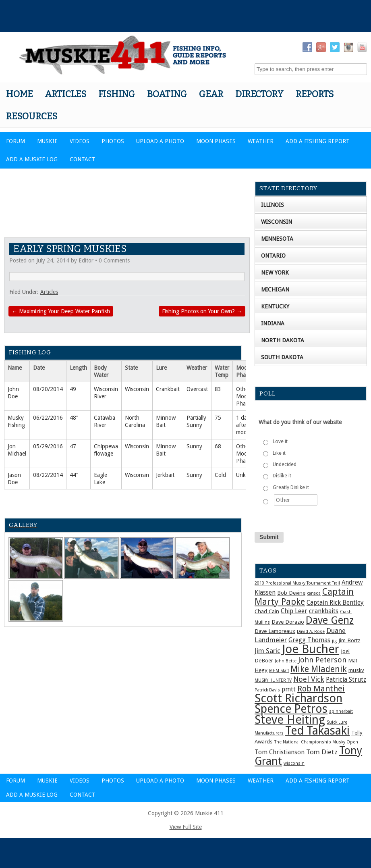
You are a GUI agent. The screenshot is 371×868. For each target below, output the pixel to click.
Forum (16, 141)
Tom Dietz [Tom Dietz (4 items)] (322, 752)
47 (73, 446)
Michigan (275, 289)
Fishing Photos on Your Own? (202, 311)
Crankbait (168, 389)
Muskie (47, 141)
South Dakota (282, 357)
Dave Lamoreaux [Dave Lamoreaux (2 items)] (275, 631)
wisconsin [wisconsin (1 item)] (294, 763)
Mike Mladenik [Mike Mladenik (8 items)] (319, 669)
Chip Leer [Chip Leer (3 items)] (294, 611)
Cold (220, 475)
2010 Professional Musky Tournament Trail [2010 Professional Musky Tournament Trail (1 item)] (297, 583)
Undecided (285, 464)
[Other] (296, 500)
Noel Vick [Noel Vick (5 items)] (309, 679)
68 (218, 446)
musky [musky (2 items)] (356, 670)
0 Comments (114, 260)
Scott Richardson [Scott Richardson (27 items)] (298, 698)
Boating (167, 94)
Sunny (194, 446)
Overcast (197, 389)
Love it (280, 441)
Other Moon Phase (244, 396)
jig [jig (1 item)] (334, 641)
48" (74, 418)
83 (218, 389)
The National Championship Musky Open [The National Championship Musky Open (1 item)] (316, 742)
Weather (261, 141)
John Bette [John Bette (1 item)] (286, 661)
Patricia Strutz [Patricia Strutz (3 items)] (346, 680)
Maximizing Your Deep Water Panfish (61, 311)
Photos (113, 141)
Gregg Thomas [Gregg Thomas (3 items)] (309, 640)
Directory (259, 94)
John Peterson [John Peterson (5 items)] (322, 660)
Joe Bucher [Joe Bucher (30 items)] (311, 649)
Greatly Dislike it (291, 487)
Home (19, 94)
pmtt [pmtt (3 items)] (289, 689)
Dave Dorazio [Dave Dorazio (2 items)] (288, 622)
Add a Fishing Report (318, 141)
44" (74, 475)
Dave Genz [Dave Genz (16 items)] (330, 620)
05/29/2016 (48, 446)
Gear (211, 94)
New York (275, 273)
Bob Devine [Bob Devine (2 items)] (291, 593)
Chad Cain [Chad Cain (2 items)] (267, 611)
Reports (315, 94)
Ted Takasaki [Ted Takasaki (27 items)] (317, 731)
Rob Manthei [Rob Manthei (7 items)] (321, 689)
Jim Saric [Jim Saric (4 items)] (267, 651)
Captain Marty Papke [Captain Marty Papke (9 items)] (304, 597)
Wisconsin (137, 389)
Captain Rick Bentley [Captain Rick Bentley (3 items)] (335, 603)
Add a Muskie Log (32, 159)
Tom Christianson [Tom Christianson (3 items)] (280, 752)
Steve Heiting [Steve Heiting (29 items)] (290, 720)
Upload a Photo (160, 141)
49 (73, 389)
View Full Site (186, 827)
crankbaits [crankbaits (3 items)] (324, 611)
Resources (32, 116)
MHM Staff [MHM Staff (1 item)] (279, 671)
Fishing (117, 94)
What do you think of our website (300, 422)
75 (218, 418)
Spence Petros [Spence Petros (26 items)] (291, 709)
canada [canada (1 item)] (314, 593)
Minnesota (277, 239)
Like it (279, 453)
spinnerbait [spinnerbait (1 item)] (341, 711)
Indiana (273, 323)
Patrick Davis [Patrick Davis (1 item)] (267, 690)
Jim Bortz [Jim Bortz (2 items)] (349, 640)
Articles (65, 94)
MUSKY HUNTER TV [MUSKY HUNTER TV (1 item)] (273, 680)
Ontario (273, 256)
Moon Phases (216, 141)
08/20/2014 (48, 389)
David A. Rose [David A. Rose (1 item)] (311, 632)
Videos (80, 141)
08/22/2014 (48, 475)
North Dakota (283, 340)
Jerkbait (165, 475)
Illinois (273, 205)
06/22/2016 (48, 418)
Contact (83, 159)
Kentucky (275, 306)
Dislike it (282, 476)
